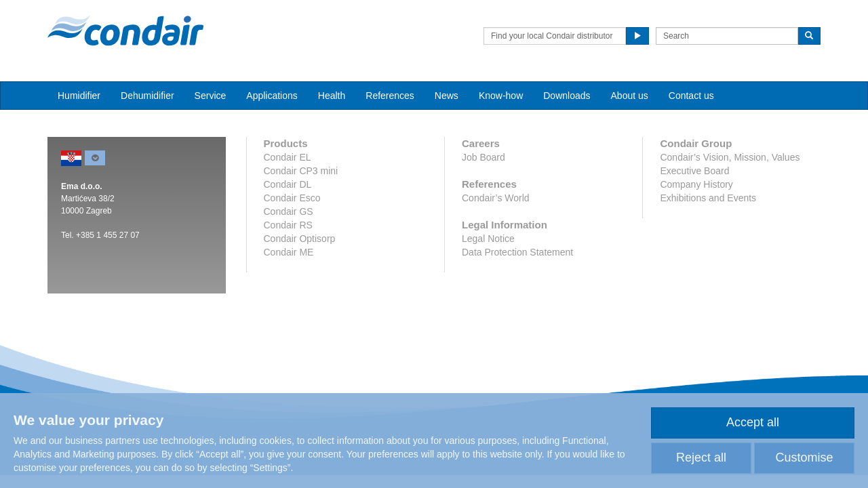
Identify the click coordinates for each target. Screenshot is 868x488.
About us (630, 96)
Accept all (753, 422)
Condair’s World (496, 198)
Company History (696, 184)
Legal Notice (488, 239)
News (447, 96)
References (390, 96)
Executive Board (694, 171)
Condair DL (288, 184)
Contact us (691, 96)
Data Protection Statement (517, 252)
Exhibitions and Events (708, 198)
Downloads (567, 96)
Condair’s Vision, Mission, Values (730, 157)
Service (211, 96)
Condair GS (289, 211)
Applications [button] (272, 96)
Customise (804, 457)
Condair (125, 30)
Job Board (484, 157)
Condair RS (288, 225)
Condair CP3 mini (301, 171)
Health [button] (332, 96)
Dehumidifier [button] (147, 96)
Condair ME (289, 252)
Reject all (701, 457)
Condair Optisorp (300, 239)
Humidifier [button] (79, 96)
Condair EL (288, 157)
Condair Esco (292, 198)
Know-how (501, 96)
